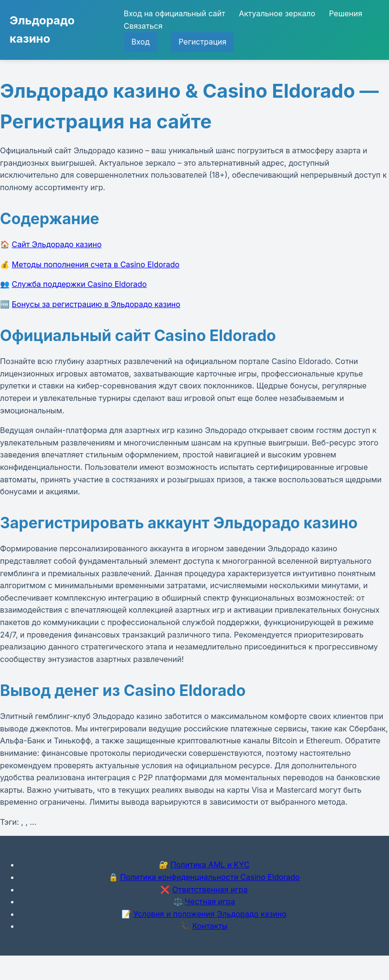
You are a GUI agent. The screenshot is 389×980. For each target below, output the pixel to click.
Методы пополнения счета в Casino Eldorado (96, 264)
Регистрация (202, 42)
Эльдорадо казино (42, 29)
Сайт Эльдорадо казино (57, 244)
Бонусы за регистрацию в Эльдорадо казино (96, 304)
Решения (345, 13)
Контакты (210, 926)
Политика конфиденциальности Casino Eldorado (210, 877)
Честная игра (210, 901)
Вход (140, 42)
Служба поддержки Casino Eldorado (79, 284)
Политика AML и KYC (210, 865)
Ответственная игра (210, 889)
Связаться (143, 26)
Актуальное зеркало (277, 13)
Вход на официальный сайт (174, 13)
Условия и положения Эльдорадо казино (210, 914)
